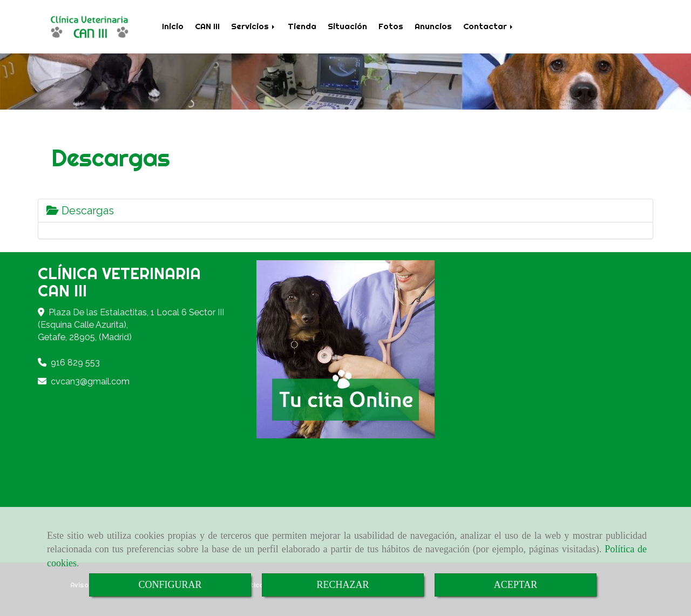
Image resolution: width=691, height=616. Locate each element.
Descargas (80, 211)
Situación (347, 26)
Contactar (489, 26)
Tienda (302, 26)
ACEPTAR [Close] (516, 585)
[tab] (345, 211)
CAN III (207, 26)
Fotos (391, 26)
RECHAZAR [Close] (343, 585)
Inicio (173, 26)
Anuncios (433, 26)
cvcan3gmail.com (90, 381)
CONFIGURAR (170, 585)
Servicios (254, 26)
